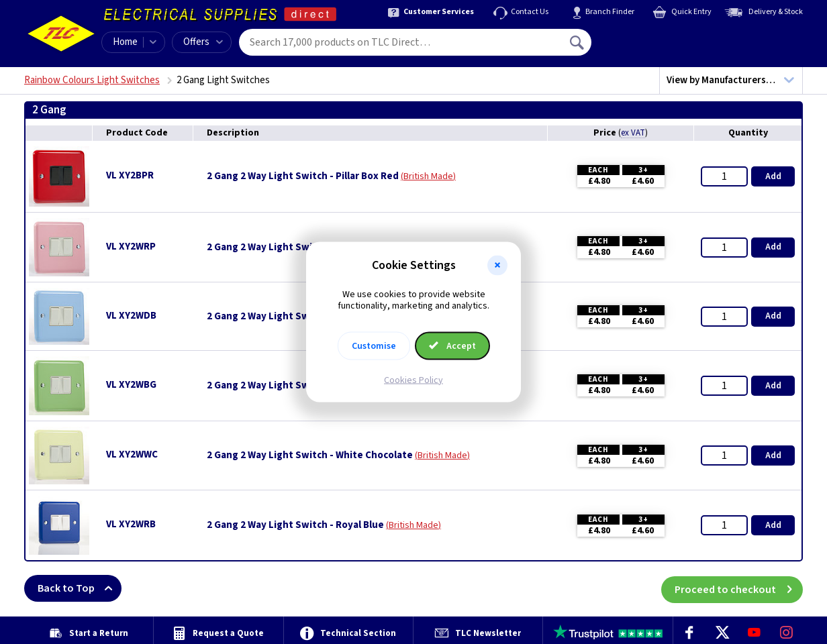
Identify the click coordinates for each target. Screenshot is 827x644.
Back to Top (80, 588)
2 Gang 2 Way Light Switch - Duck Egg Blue (304, 317)
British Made (428, 176)
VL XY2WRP (131, 247)
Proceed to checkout (739, 588)
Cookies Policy (413, 380)
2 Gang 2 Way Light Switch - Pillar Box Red (303, 176)
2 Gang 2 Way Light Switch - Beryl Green (299, 386)
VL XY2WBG (131, 385)
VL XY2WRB (131, 524)
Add (773, 176)
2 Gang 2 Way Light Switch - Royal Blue (295, 525)
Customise (374, 345)
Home (125, 42)
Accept (452, 345)
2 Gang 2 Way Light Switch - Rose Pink (294, 248)
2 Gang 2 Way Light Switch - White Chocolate (310, 455)
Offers (203, 42)
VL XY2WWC (132, 454)
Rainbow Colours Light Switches (92, 80)
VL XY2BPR (130, 175)
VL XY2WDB (131, 316)
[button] (497, 266)
